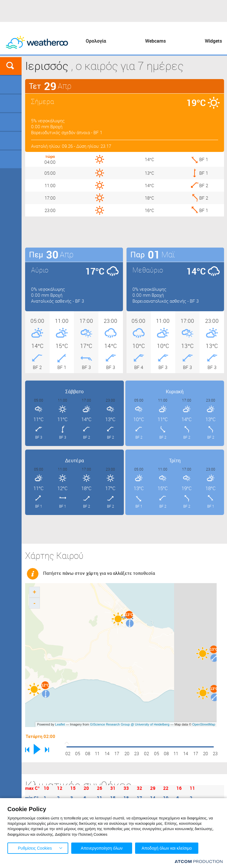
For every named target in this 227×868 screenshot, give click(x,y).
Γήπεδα (11, 103)
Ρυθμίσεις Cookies (35, 848)
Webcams (155, 41)
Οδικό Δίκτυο (11, 159)
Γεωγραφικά (11, 85)
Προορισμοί (11, 122)
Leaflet (60, 724)
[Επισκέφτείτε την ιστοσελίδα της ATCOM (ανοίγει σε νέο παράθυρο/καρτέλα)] (199, 861)
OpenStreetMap (204, 724)
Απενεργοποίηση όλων (102, 848)
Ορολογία (96, 41)
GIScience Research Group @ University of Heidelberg (130, 724)
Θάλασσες (11, 141)
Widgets (213, 41)
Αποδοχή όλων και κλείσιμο (167, 848)
